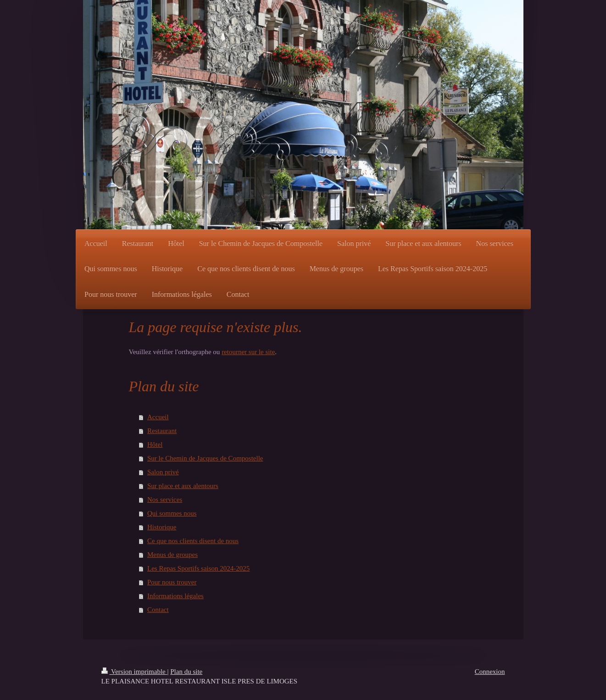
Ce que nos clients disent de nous (193, 541)
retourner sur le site (248, 352)
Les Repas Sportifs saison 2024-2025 (198, 568)
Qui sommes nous (172, 513)
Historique (162, 527)
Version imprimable (134, 672)
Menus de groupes (172, 555)
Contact (158, 610)
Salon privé (163, 472)
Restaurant (162, 431)
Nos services (165, 500)
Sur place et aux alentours (183, 486)
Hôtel (155, 444)
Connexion (490, 672)
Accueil (158, 417)
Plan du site (186, 672)
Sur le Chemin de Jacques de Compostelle (205, 458)
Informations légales (175, 596)
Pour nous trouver (172, 582)
